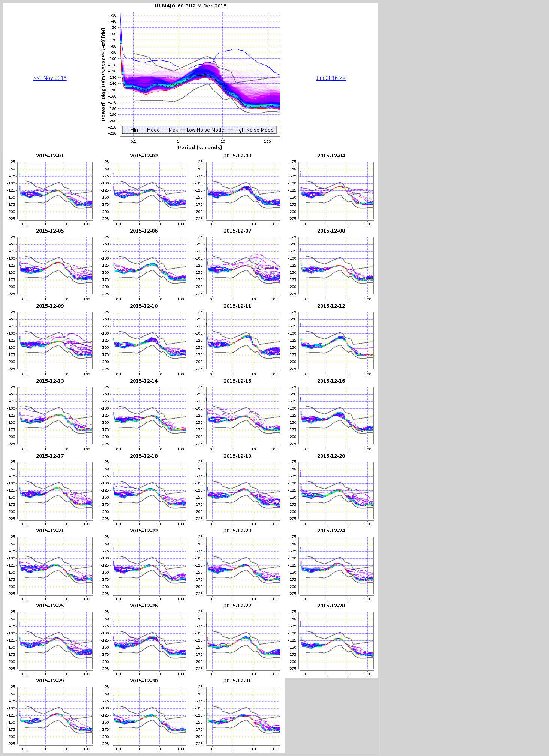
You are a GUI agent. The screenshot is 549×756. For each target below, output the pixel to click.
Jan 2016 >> (331, 78)
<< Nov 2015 (50, 78)
